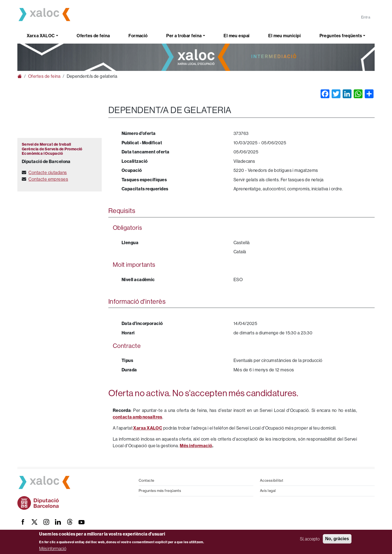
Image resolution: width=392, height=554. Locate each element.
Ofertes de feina (93, 36)
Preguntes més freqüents (160, 491)
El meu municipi (284, 36)
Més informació (53, 548)
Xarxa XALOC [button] (41, 36)
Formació (138, 36)
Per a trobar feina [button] (184, 36)
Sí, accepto (310, 539)
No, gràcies (337, 539)
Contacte (147, 480)
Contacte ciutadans (48, 173)
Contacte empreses (48, 179)
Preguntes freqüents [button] (341, 36)
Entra (366, 17)
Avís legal (268, 491)
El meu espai (237, 36)
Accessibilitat (272, 480)
